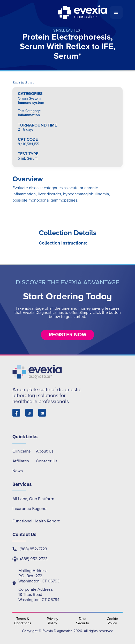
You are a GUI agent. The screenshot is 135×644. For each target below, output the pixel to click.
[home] (61, 12)
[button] (116, 12)
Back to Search (24, 83)
